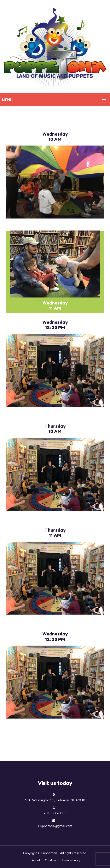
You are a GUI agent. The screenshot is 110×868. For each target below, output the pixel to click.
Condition (51, 860)
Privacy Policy (71, 860)
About (36, 860)
